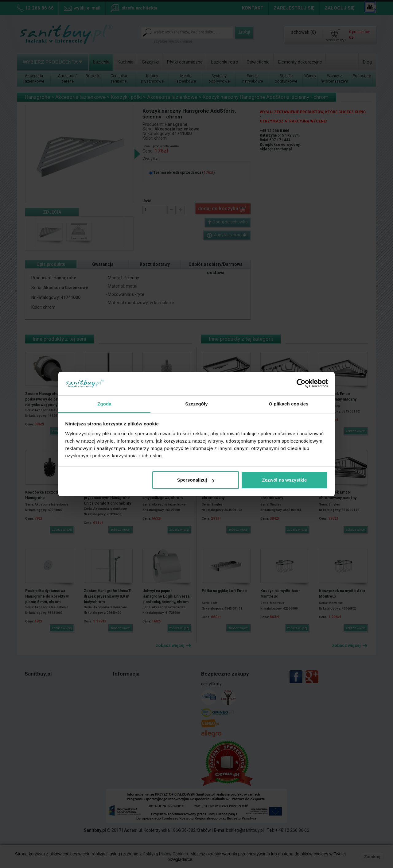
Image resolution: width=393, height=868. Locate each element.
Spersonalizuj (196, 480)
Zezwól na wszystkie (284, 480)
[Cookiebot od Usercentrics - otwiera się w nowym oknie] (301, 383)
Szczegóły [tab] (196, 404)
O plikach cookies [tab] (288, 404)
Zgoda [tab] (104, 404)
